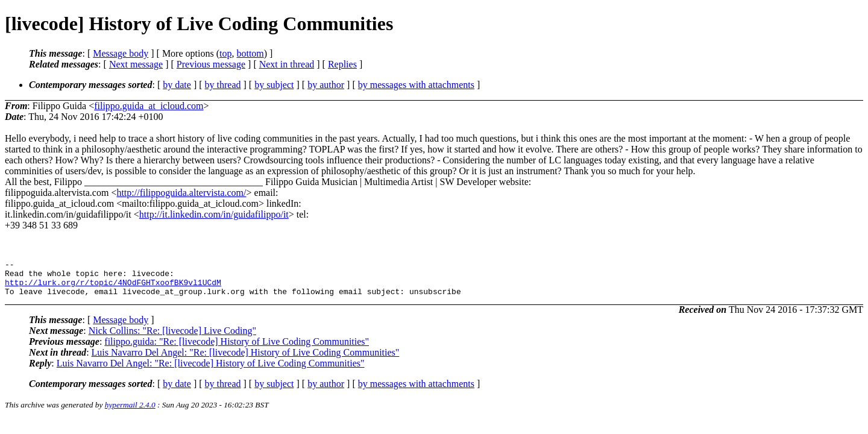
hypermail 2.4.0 (130, 412)
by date (177, 85)
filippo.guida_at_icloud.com (149, 106)
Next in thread (287, 64)
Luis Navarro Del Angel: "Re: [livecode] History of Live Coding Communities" (246, 360)
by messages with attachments (416, 85)
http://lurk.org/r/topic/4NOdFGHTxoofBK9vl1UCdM (113, 288)
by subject (274, 85)
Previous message (211, 64)
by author (326, 85)
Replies (342, 64)
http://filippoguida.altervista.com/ (181, 193)
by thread (223, 85)
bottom (250, 53)
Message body (121, 53)
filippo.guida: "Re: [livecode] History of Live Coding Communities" (237, 349)
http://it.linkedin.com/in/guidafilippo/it (214, 214)
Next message (136, 64)
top (225, 53)
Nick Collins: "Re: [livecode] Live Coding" (172, 338)
